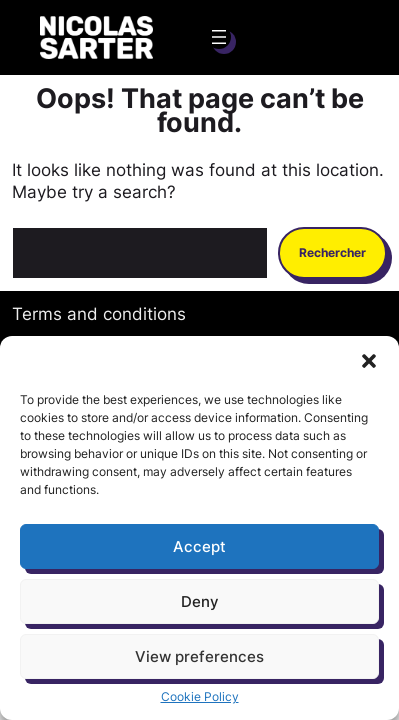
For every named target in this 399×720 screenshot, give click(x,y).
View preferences (199, 656)
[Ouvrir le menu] (219, 37)
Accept (199, 546)
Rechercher (332, 252)
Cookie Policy (200, 696)
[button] (369, 361)
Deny (200, 601)
